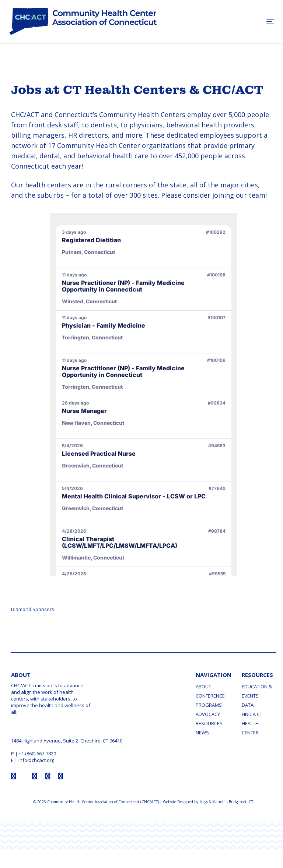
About (203, 687)
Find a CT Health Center (252, 723)
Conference (210, 696)
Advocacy (208, 714)
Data (248, 705)
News (202, 733)
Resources (209, 723)
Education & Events (257, 691)
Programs (209, 705)
